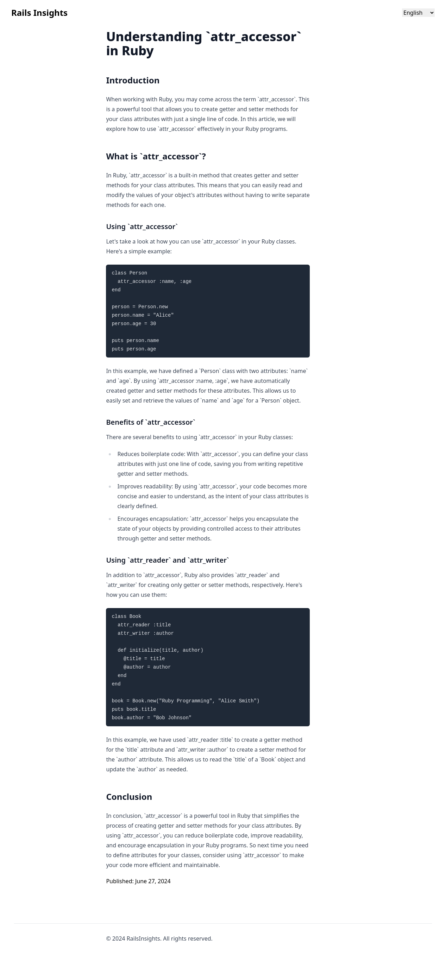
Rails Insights (39, 13)
